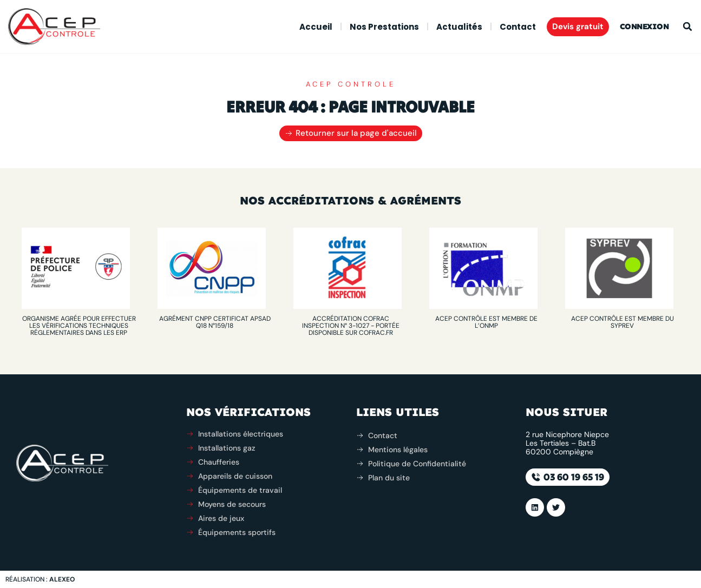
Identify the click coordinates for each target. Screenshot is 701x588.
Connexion (644, 27)
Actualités (459, 27)
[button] (687, 27)
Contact (518, 27)
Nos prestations (384, 27)
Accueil (316, 27)
